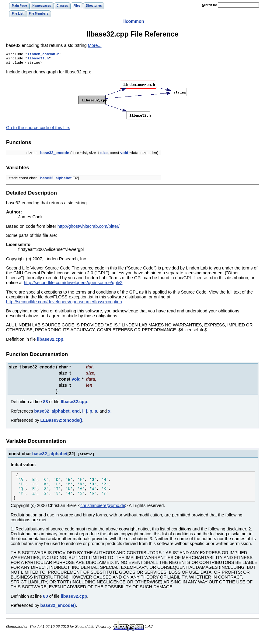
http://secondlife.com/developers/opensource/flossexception (64, 304)
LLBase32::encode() (61, 422)
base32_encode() (58, 612)
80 (45, 603)
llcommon (134, 21)
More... (95, 45)
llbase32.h (38, 59)
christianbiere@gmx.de (103, 512)
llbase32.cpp (50, 341)
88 (45, 403)
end (76, 413)
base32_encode (55, 155)
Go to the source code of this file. (38, 129)
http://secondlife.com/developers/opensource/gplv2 (73, 284)
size (104, 155)
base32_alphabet (56, 180)
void (124, 155)
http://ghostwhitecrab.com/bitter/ (89, 228)
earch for (209, 5)
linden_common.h (43, 55)
